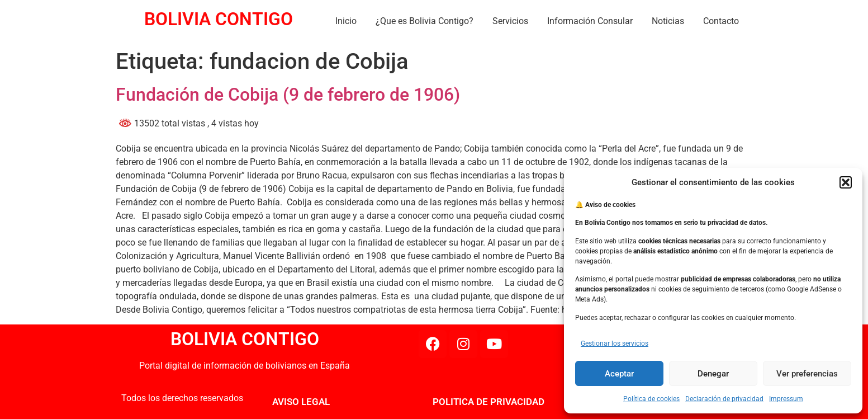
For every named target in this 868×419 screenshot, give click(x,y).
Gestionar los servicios (615, 343)
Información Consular (590, 21)
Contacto (721, 21)
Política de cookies (651, 399)
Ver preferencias (807, 374)
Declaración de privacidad (724, 399)
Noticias (668, 21)
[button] (846, 182)
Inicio (346, 21)
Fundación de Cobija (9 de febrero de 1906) (288, 95)
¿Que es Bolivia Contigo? (424, 21)
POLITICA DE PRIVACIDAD (488, 402)
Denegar (713, 374)
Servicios (510, 21)
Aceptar (619, 374)
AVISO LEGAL (301, 402)
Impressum (786, 399)
